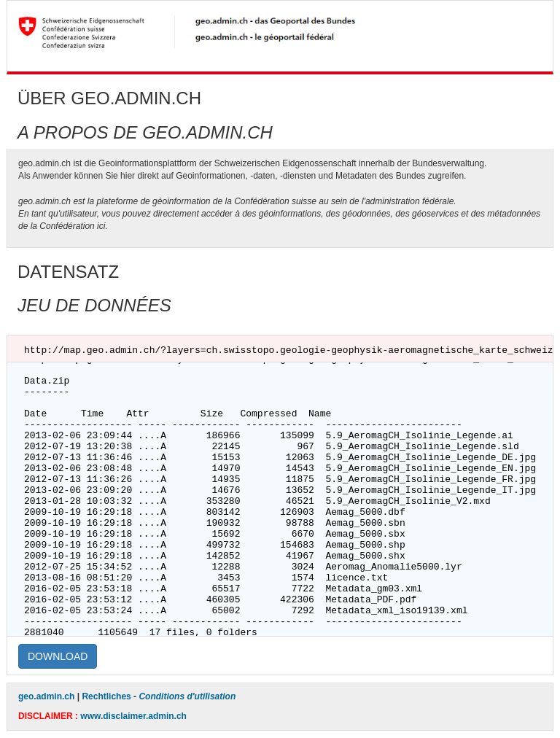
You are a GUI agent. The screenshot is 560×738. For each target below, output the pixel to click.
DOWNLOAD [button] (58, 656)
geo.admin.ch (46, 696)
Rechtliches (106, 696)
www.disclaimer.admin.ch (133, 716)
